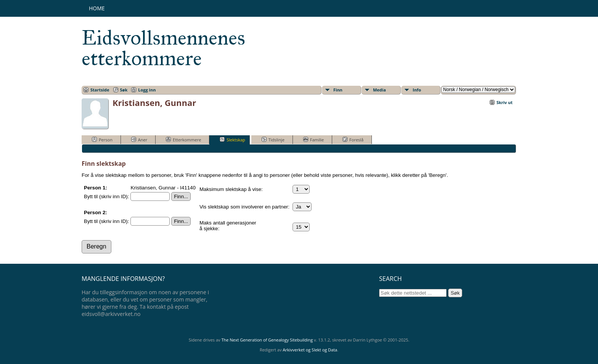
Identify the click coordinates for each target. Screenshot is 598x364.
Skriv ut (505, 102)
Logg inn (147, 90)
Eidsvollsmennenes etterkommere (163, 48)
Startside (100, 90)
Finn (338, 90)
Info (417, 90)
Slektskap (232, 140)
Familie (313, 140)
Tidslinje (273, 140)
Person (102, 140)
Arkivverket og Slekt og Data (310, 350)
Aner (139, 140)
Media (379, 90)
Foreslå (353, 140)
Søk (124, 90)
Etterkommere (183, 140)
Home (97, 8)
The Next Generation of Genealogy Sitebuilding (267, 340)
